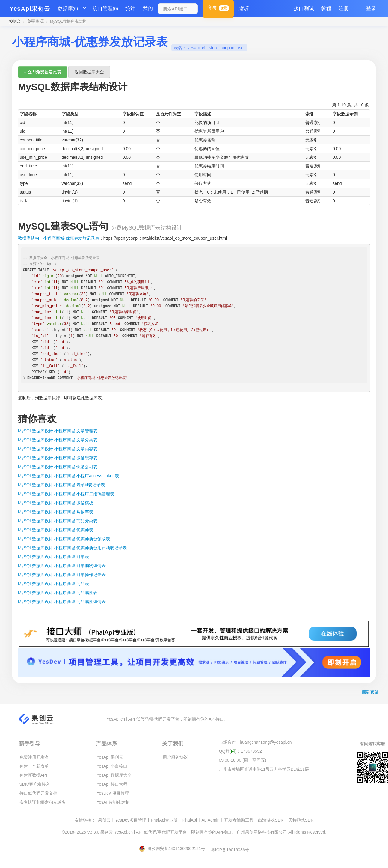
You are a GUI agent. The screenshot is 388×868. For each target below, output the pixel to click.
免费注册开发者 (34, 757)
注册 (344, 9)
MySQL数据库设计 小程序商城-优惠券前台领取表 (64, 539)
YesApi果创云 (30, 9)
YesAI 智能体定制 (113, 802)
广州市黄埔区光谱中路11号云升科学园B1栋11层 (264, 769)
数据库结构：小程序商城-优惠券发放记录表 (59, 238)
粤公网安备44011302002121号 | (174, 849)
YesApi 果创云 (110, 757)
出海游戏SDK (271, 820)
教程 (326, 9)
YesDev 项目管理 (113, 793)
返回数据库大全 (89, 72)
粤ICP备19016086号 (230, 850)
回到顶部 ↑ (372, 692)
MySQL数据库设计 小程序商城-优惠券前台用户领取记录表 (72, 548)
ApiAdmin (211, 820)
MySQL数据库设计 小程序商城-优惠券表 (56, 530)
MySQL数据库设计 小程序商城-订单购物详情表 (62, 566)
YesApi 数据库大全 (114, 775)
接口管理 (105, 9)
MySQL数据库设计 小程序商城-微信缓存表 (58, 458)
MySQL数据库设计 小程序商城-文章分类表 (58, 440)
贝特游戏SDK (301, 820)
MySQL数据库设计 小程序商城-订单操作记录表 (62, 575)
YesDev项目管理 (131, 820)
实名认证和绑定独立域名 (43, 802)
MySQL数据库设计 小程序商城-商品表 (53, 584)
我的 (148, 9)
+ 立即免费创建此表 (43, 72)
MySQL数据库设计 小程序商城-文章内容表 (58, 449)
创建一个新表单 (34, 766)
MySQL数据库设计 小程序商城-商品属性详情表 (62, 602)
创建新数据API (33, 775)
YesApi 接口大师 (112, 784)
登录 (371, 9)
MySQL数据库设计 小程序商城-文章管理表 (58, 431)
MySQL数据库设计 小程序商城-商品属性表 (58, 593)
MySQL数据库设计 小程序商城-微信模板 (56, 503)
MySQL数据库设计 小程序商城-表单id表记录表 (61, 485)
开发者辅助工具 (239, 820)
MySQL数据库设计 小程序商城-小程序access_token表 (68, 476)
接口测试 (304, 9)
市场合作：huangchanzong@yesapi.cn (255, 742)
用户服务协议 (175, 757)
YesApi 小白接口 (112, 766)
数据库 (68, 9)
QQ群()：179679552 (240, 751)
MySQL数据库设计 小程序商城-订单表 (53, 557)
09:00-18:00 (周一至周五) (243, 760)
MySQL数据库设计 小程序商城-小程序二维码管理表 (66, 494)
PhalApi (190, 820)
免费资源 (35, 21)
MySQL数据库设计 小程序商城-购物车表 (56, 512)
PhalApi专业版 (164, 820)
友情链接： (85, 820)
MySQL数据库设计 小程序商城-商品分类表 (58, 521)
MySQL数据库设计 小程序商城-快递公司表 (58, 467)
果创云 (104, 820)
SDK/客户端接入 (35, 784)
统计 (130, 9)
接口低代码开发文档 (38, 793)
